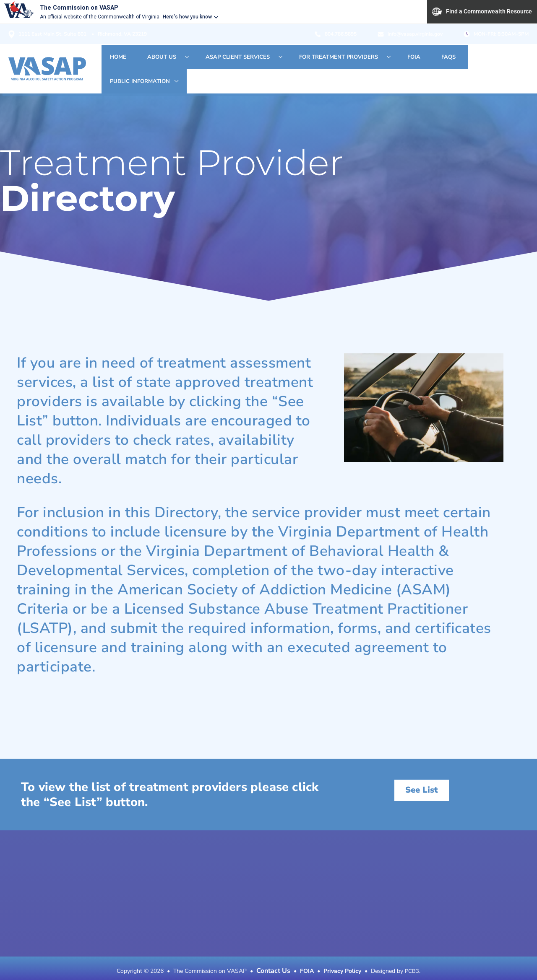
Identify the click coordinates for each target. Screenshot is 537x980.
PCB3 (412, 959)
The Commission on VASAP (83, 7)
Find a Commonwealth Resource (482, 12)
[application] (211, 63)
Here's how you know (187, 17)
